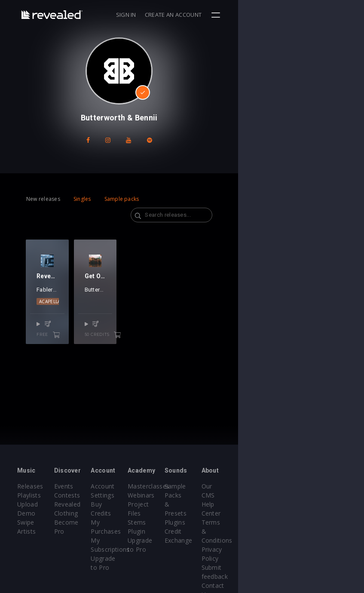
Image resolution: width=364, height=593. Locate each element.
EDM (73, 318)
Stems (200, 513)
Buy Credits (150, 504)
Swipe (26, 522)
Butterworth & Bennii (142, 306)
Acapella (50, 318)
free (78, 344)
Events (84, 486)
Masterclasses (211, 486)
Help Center (323, 495)
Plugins (259, 504)
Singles (82, 199)
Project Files (208, 504)
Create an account (299, 15)
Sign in (252, 15)
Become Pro (93, 522)
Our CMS (319, 486)
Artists (26, 531)
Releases (30, 486)
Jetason (79, 306)
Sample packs (122, 199)
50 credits (150, 344)
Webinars (204, 495)
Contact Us (322, 549)
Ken (62, 306)
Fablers (46, 306)
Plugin (199, 522)
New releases (43, 199)
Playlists (29, 495)
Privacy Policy (326, 522)
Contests (88, 495)
